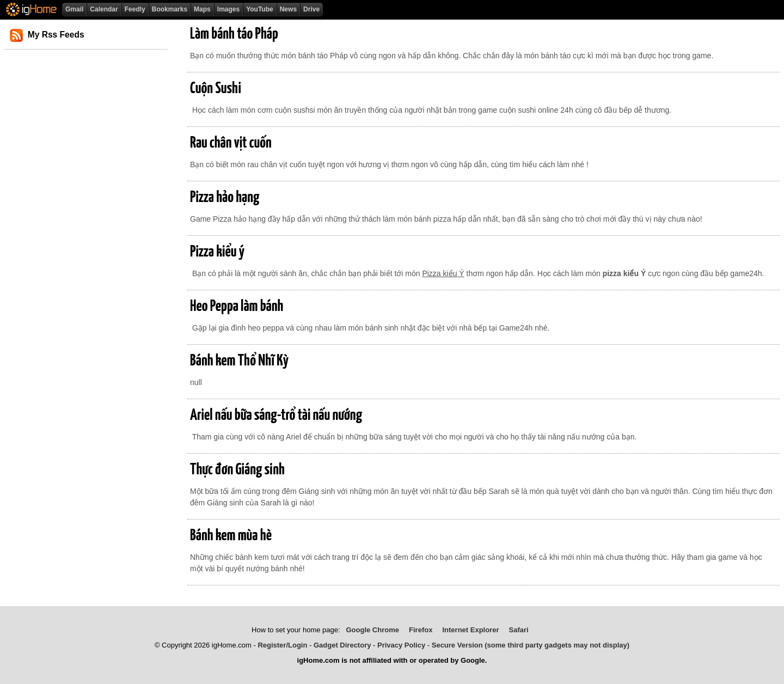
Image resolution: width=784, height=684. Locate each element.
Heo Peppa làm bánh (237, 307)
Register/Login (282, 645)
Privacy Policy (401, 645)
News (288, 9)
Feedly (135, 9)
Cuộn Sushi (216, 89)
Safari (519, 630)
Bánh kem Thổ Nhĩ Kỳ (239, 361)
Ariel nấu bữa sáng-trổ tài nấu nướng (276, 416)
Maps (202, 9)
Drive (311, 9)
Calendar (104, 9)
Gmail (74, 9)
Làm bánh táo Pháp (234, 34)
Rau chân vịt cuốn (231, 143)
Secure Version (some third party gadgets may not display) (531, 645)
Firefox (421, 630)
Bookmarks (170, 9)
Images (228, 9)
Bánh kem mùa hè (231, 536)
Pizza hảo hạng (225, 198)
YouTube (260, 9)
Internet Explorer (470, 630)
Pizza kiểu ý (217, 252)
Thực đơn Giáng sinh (237, 470)
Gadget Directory (342, 645)
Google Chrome (372, 630)
